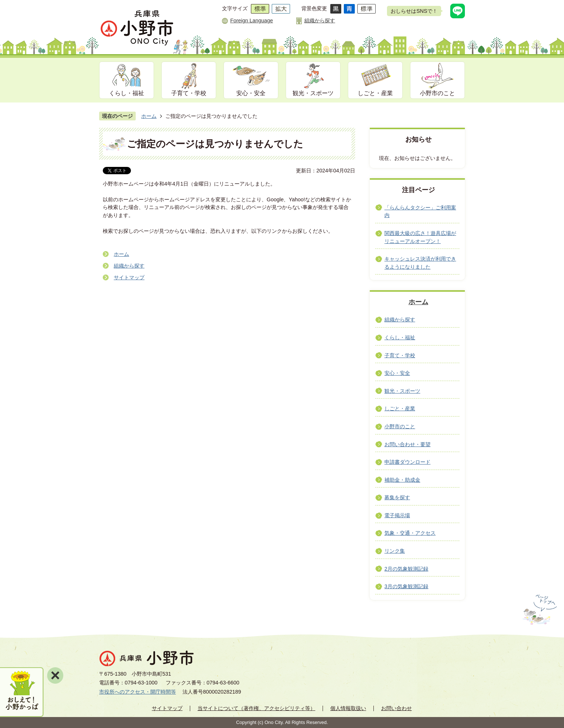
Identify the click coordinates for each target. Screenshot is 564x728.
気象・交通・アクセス (410, 533)
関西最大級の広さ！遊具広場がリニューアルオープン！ (420, 237)
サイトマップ (129, 277)
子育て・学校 (189, 93)
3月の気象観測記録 (406, 586)
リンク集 (395, 551)
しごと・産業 (375, 93)
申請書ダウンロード (407, 462)
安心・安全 (251, 93)
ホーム (149, 116)
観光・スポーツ (313, 93)
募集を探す (397, 497)
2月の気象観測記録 (406, 569)
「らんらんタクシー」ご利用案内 (420, 212)
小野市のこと (437, 93)
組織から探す (320, 20)
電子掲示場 (397, 515)
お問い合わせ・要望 (407, 444)
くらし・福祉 (127, 93)
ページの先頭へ (539, 610)
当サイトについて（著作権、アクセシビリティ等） (256, 708)
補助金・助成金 (402, 480)
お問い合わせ (396, 708)
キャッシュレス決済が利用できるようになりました (420, 263)
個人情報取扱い (348, 708)
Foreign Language (251, 20)
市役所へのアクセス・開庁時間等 (138, 692)
